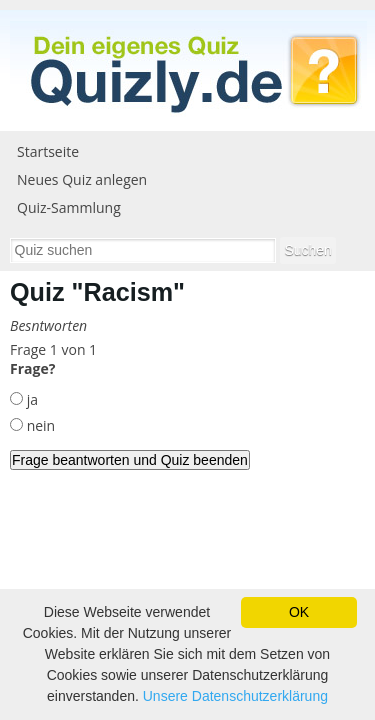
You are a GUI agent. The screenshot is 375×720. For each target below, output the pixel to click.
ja (30, 399)
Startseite (48, 151)
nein (39, 425)
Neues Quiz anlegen (82, 179)
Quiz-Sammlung (69, 207)
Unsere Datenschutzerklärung (235, 696)
